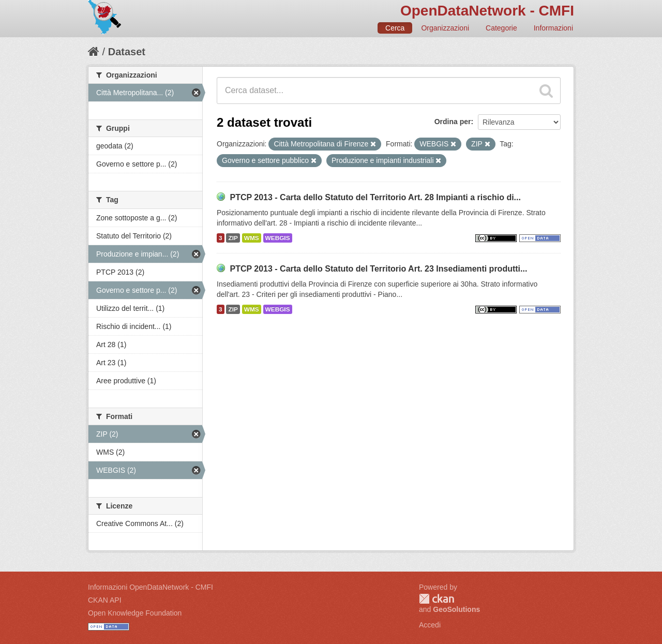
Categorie (501, 28)
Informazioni (553, 28)
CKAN (437, 599)
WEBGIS (278, 238)
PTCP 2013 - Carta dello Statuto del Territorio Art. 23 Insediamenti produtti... (378, 269)
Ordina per (453, 122)
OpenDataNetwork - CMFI (487, 11)
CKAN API (105, 600)
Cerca (395, 28)
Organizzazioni (445, 28)
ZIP (233, 238)
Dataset (127, 52)
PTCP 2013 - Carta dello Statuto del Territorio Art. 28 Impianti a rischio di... (375, 197)
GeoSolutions (456, 609)
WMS (252, 238)
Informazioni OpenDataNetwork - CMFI (151, 587)
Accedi (430, 625)
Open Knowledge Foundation (135, 613)
